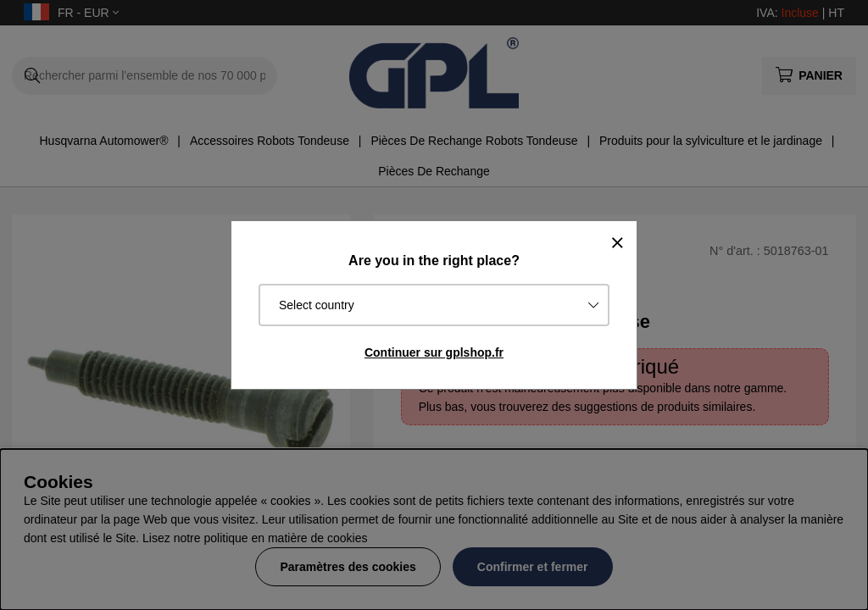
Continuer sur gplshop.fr (434, 352)
